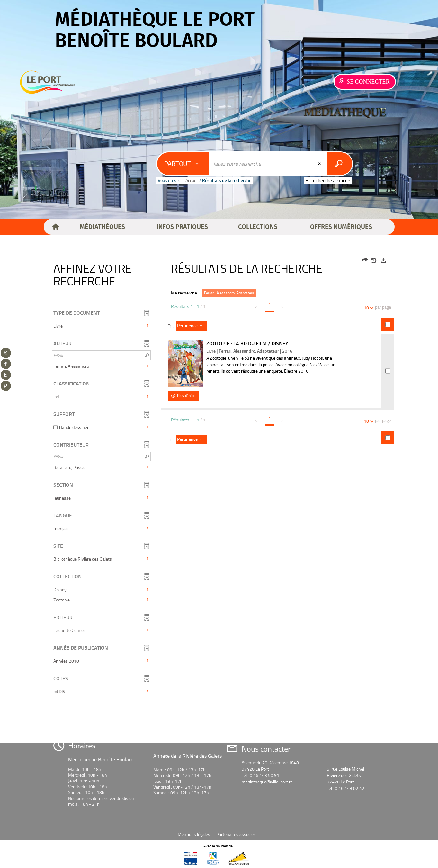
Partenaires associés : (237, 834)
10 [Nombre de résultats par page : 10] (367, 307)
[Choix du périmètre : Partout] (183, 164)
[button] (102, 227)
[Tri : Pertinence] (191, 326)
